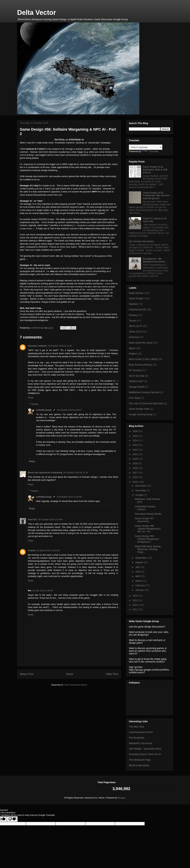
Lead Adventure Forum (141, 732)
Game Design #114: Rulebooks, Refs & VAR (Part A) (155, 170)
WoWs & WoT (136, 381)
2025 (136, 436)
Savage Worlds (137, 387)
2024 (136, 440)
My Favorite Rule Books (141, 241)
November (141, 490)
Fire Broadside (137, 738)
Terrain (133, 321)
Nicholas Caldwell (37, 346)
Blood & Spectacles (139, 765)
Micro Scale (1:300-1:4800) (143, 359)
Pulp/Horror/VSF (138, 310)
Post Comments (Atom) (76, 685)
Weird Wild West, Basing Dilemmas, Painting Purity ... (148, 549)
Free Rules (135, 398)
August (139, 562)
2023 (136, 445)
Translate (150, 151)
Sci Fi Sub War (137, 376)
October (140, 495)
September (141, 558)
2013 (136, 600)
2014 (136, 596)
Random (133, 304)
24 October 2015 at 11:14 (76, 473)
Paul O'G (32, 520)
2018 (136, 468)
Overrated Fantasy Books (148, 514)
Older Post (112, 674)
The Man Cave (137, 727)
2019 (136, 463)
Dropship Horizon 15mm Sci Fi (145, 754)
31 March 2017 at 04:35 (48, 550)
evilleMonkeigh (44, 410)
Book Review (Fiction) (140, 365)
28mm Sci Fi (135, 326)
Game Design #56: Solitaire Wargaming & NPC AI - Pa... (148, 529)
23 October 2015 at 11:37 (60, 346)
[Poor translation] (12, 819)
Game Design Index (139, 409)
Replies (35, 404)
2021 (136, 454)
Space (132, 348)
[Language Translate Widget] (146, 147)
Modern (133, 354)
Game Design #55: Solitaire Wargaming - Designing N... (147, 539)
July (138, 567)
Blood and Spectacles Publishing (45, 473)
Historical (134, 337)
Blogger (122, 798)
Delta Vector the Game (141, 343)
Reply (31, 397)
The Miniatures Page (140, 760)
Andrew (32, 550)
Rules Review (136, 293)
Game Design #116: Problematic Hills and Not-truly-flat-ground (156, 196)
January (140, 590)
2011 (136, 609)
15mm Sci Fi (135, 332)
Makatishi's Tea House (141, 743)
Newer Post (27, 674)
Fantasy (133, 315)
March (139, 581)
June (138, 572)
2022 (136, 450)
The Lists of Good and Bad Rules (146, 403)
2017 (136, 473)
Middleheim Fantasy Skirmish (144, 392)
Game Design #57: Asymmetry (145, 520)
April (138, 576)
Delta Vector (37, 12)
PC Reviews (135, 370)
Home (70, 674)
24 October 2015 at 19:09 (69, 497)
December (141, 486)
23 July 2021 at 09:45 (43, 591)
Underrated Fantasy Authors (145, 508)
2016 (136, 477)
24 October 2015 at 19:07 (69, 410)
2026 (136, 431)
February (140, 585)
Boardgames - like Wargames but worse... (155, 260)
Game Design (136, 298)
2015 (136, 482)
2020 (136, 459)
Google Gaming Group (141, 414)
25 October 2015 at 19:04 (50, 520)
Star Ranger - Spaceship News (145, 749)
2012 (136, 605)
